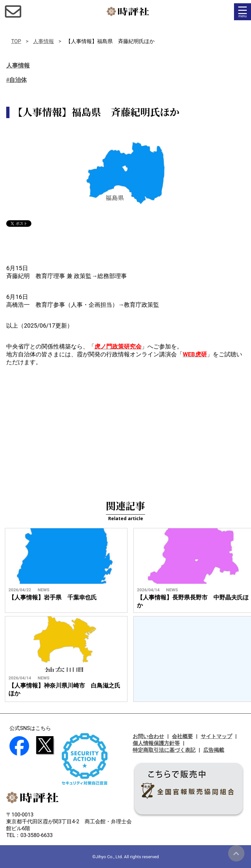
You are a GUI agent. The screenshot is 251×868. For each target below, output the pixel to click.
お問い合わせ (148, 736)
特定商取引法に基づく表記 (164, 750)
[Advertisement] (125, 425)
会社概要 (182, 736)
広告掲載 (214, 750)
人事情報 (43, 41)
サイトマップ (216, 736)
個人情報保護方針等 (156, 743)
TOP (16, 41)
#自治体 (17, 80)
